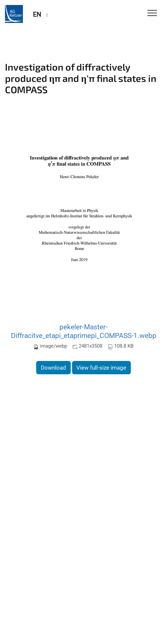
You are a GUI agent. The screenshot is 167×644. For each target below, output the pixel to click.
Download (53, 368)
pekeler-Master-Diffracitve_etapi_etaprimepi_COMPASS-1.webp (84, 331)
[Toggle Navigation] (152, 13)
